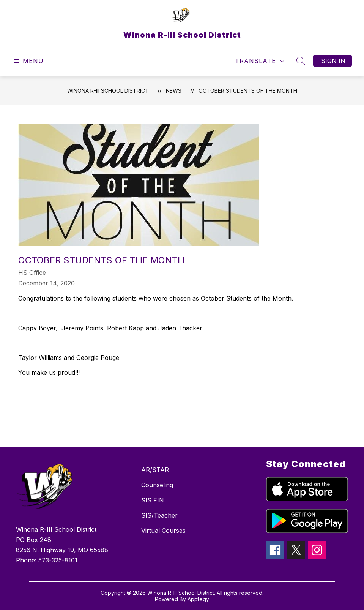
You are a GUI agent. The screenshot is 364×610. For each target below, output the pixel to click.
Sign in (333, 61)
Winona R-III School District (108, 91)
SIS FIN (153, 500)
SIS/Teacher (159, 515)
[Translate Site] (260, 61)
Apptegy (198, 599)
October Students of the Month (248, 91)
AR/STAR (155, 470)
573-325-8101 (58, 560)
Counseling (157, 485)
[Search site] (301, 61)
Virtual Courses (163, 531)
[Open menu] (28, 61)
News (174, 91)
